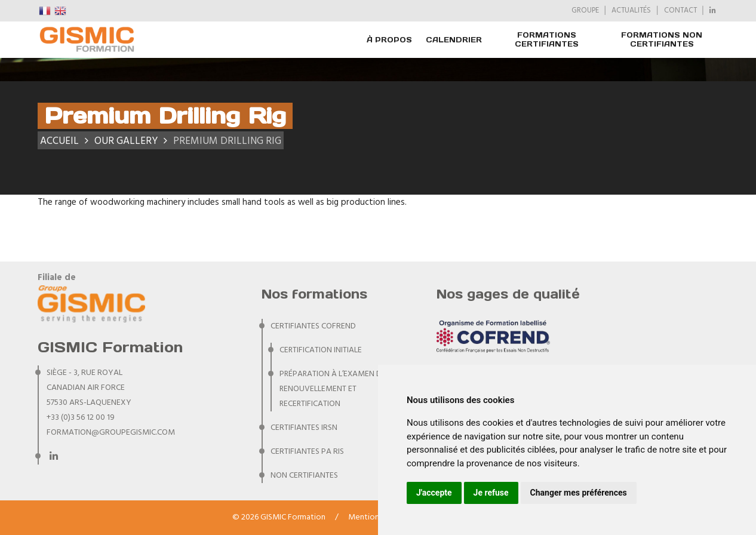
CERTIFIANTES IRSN (304, 428)
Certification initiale (321, 350)
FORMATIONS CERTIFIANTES (547, 39)
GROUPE (585, 11)
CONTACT (680, 11)
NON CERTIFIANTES (304, 476)
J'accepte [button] (434, 493)
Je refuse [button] (491, 493)
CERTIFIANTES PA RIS (307, 452)
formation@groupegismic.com (111, 433)
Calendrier (454, 40)
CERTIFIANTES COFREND (313, 326)
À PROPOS (389, 40)
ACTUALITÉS (631, 11)
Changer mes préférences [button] (579, 493)
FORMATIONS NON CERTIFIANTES (662, 39)
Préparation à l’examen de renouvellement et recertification (334, 389)
